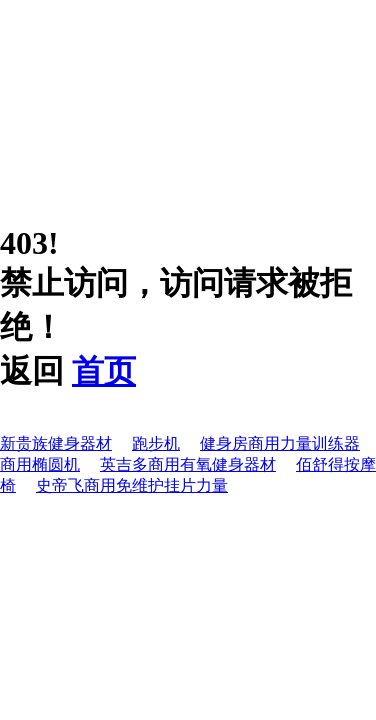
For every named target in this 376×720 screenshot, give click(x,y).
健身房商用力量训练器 (280, 443)
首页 (104, 371)
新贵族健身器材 (56, 443)
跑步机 (156, 443)
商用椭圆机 (40, 464)
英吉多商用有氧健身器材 (188, 464)
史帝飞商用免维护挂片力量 (132, 485)
